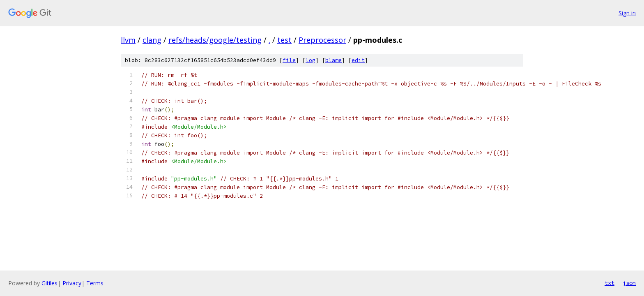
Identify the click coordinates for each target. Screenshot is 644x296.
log (310, 60)
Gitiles (49, 283)
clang (152, 40)
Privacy (72, 283)
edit (358, 60)
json (629, 283)
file (289, 60)
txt (609, 283)
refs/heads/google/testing (215, 40)
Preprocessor (322, 40)
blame (333, 60)
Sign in (627, 13)
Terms (95, 283)
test (284, 40)
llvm (128, 40)
